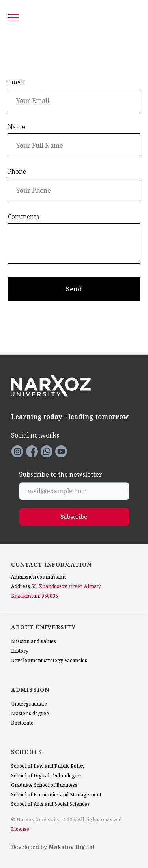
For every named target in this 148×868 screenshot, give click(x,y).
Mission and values (34, 641)
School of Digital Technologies (46, 776)
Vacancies (76, 660)
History (20, 651)
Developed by (53, 847)
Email (16, 82)
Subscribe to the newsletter (61, 475)
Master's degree (30, 713)
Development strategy (37, 660)
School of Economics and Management (56, 795)
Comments (23, 217)
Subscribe (74, 517)
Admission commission (38, 577)
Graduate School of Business (44, 785)
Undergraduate (29, 704)
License (20, 829)
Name (17, 127)
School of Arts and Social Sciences (50, 804)
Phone (17, 171)
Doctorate (22, 723)
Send (74, 289)
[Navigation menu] (13, 18)
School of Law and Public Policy (48, 766)
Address (21, 586)
